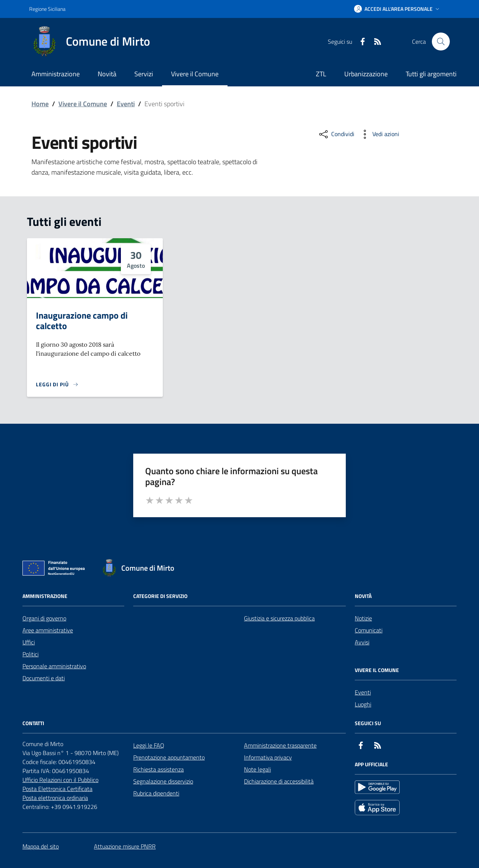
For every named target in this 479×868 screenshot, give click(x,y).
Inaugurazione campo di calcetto (82, 320)
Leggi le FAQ (149, 745)
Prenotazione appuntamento (169, 757)
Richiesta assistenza (158, 769)
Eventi (126, 104)
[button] (397, 9)
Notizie (363, 618)
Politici (30, 654)
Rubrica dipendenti (156, 793)
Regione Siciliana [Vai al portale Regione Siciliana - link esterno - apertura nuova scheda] (47, 9)
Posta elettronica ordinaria (55, 798)
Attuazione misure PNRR (125, 846)
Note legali (257, 769)
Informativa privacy (268, 757)
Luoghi (363, 704)
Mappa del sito (41, 846)
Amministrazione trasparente (280, 745)
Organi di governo (44, 618)
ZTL (321, 74)
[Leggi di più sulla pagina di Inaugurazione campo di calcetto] (57, 384)
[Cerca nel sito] (441, 42)
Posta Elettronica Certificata (57, 789)
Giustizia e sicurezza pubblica (279, 618)
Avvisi (362, 642)
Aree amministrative (48, 630)
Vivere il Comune (83, 104)
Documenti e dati (44, 678)
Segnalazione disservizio (163, 781)
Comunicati (369, 630)
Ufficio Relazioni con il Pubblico (60, 780)
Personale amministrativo (54, 666)
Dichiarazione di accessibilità (279, 781)
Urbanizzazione (366, 74)
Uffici (29, 642)
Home (40, 104)
